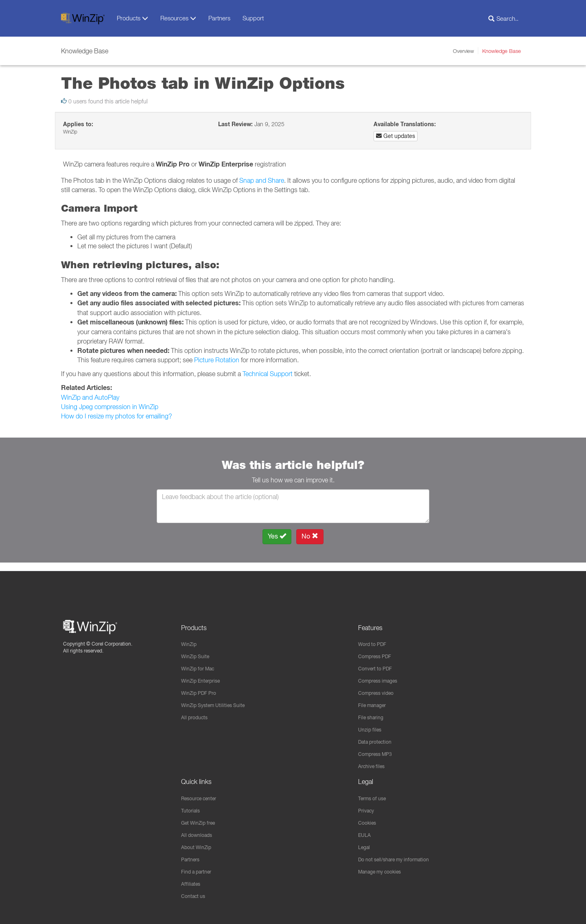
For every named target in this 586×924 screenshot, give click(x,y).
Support (253, 18)
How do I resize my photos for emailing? (117, 416)
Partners (219, 18)
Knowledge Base (502, 51)
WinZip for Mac (201, 661)
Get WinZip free (201, 820)
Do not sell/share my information (400, 858)
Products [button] (132, 18)
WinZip (190, 636)
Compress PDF (378, 649)
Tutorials (192, 808)
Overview (464, 51)
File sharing (373, 712)
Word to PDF (375, 636)
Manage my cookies (384, 871)
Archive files (374, 762)
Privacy (368, 808)
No (310, 536)
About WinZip (198, 845)
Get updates (396, 136)
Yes (277, 536)
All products (196, 712)
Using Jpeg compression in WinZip (110, 407)
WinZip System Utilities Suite (218, 699)
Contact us (195, 896)
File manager (375, 699)
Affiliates (192, 883)
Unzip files (371, 725)
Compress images (382, 674)
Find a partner (199, 871)
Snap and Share (262, 180)
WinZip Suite (197, 649)
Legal (365, 845)
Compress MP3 (378, 750)
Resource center (203, 795)
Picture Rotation (217, 360)
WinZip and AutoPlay (90, 397)
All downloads (199, 833)
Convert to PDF (378, 661)
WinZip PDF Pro (202, 687)
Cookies (368, 820)
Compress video (379, 687)
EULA (365, 833)
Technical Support (268, 374)
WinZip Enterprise (204, 674)
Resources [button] (178, 18)
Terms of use (375, 795)
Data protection (378, 737)
